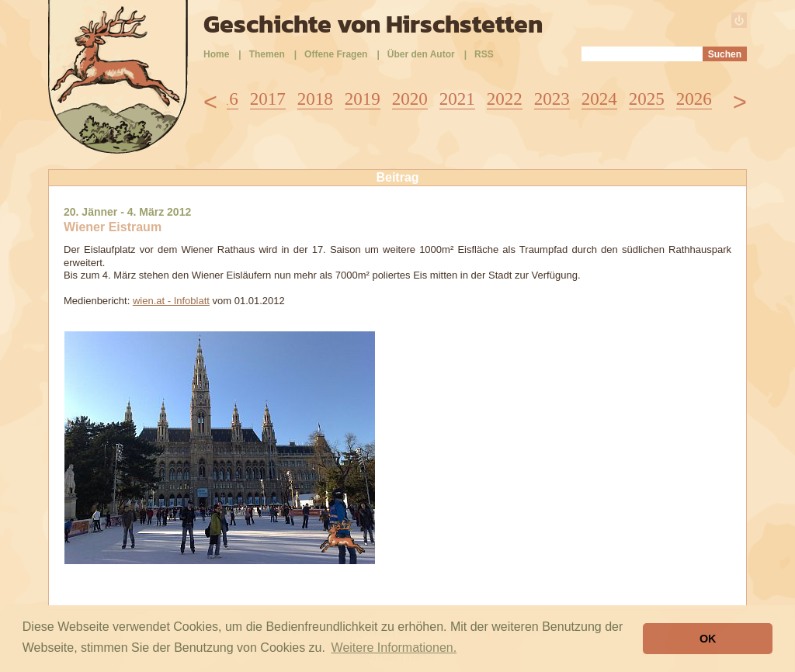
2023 (552, 99)
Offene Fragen (336, 54)
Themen (267, 54)
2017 (268, 99)
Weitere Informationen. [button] (394, 648)
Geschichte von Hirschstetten (373, 24)
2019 (363, 99)
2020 (410, 99)
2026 (694, 99)
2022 (505, 99)
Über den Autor (421, 54)
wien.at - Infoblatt (171, 301)
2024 (599, 99)
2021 (457, 99)
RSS (484, 54)
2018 (315, 99)
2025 (647, 99)
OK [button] (708, 639)
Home (216, 54)
